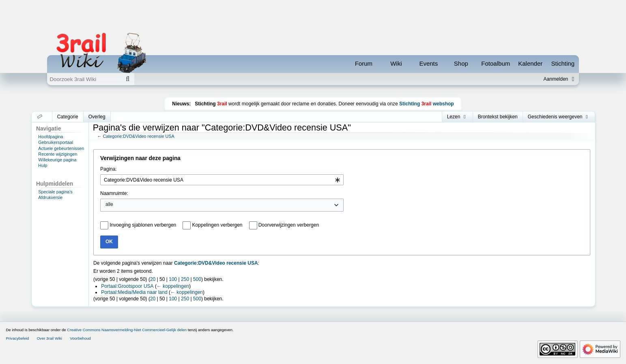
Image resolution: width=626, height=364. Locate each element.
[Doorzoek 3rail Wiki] (84, 79)
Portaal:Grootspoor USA (127, 286)
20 (153, 279)
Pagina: (109, 169)
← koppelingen (173, 286)
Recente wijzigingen (58, 154)
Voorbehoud (80, 338)
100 (173, 279)
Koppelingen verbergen (217, 225)
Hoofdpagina (51, 137)
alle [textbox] (109, 204)
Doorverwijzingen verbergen (289, 225)
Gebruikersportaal (56, 142)
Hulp (43, 165)
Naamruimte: (114, 193)
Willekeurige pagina (57, 160)
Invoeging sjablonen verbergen (143, 225)
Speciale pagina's (55, 192)
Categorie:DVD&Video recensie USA (138, 136)
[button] (40, 117)
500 (197, 279)
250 (185, 279)
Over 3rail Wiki (49, 338)
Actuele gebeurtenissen (61, 148)
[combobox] (222, 180)
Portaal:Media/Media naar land (134, 292)
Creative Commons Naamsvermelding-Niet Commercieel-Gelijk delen (127, 330)
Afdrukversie (50, 197)
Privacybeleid (17, 338)
